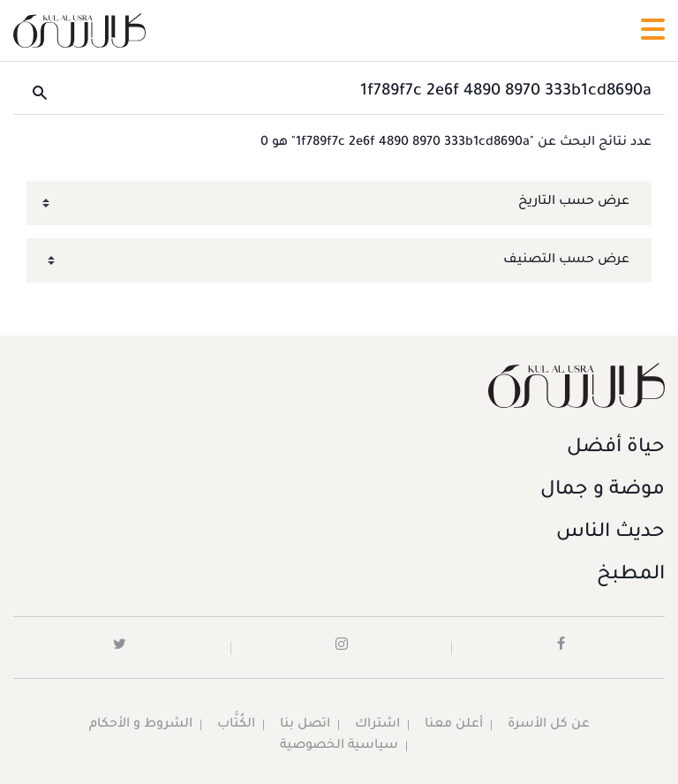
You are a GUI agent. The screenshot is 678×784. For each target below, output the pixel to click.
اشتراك (377, 725)
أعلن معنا (454, 725)
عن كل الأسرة (549, 725)
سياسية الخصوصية (339, 746)
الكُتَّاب (236, 725)
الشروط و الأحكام (141, 725)
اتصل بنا (305, 725)
